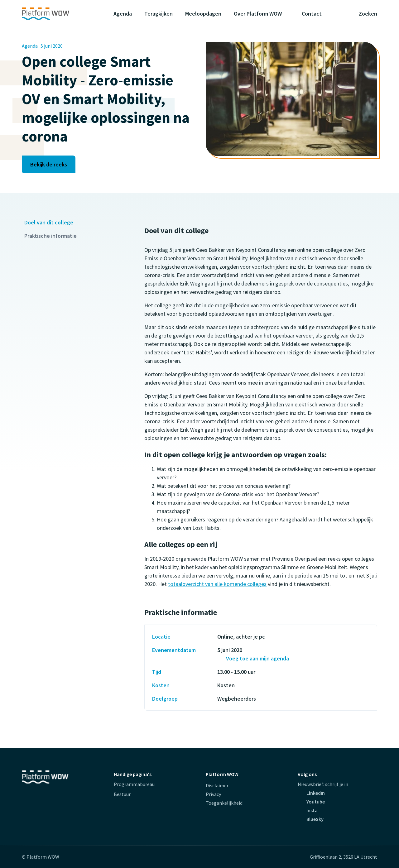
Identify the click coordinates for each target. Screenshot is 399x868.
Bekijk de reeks (49, 164)
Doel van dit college (49, 222)
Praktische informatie (50, 236)
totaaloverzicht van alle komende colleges (217, 584)
